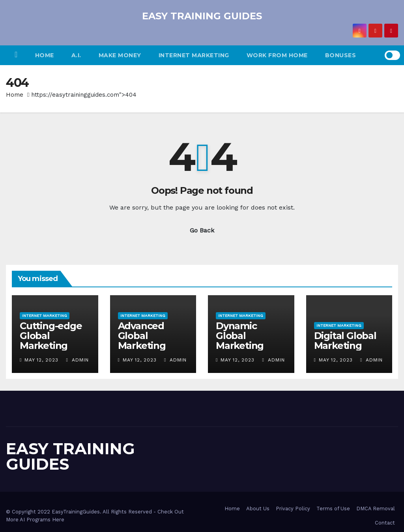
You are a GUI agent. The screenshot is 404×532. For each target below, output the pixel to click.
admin (77, 360)
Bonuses (341, 55)
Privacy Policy (293, 509)
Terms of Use (333, 509)
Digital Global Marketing (345, 341)
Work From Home (277, 55)
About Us (258, 509)
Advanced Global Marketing (142, 336)
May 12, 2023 (41, 360)
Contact (385, 523)
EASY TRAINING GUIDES (202, 16)
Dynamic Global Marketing (240, 336)
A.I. (76, 55)
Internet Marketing (194, 55)
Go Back (202, 230)
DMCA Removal (376, 509)
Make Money (120, 55)
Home (45, 55)
